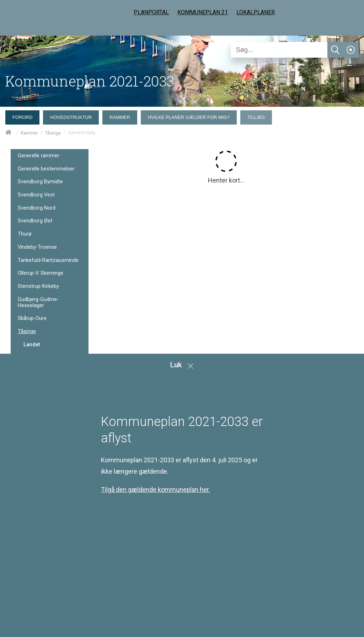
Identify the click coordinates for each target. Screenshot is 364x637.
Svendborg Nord (37, 208)
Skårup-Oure (32, 318)
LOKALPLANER (256, 12)
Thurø (25, 234)
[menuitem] (24, 116)
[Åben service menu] (351, 50)
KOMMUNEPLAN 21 (203, 12)
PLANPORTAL (151, 12)
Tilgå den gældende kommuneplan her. (156, 489)
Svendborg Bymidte (40, 182)
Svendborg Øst (35, 221)
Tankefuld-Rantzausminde (48, 260)
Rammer (29, 133)
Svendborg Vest (36, 195)
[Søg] (279, 50)
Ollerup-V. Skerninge (41, 273)
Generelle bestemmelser (46, 169)
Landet (32, 344)
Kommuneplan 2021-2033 (90, 81)
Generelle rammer (39, 156)
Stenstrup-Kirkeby (38, 286)
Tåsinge (53, 133)
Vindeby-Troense (37, 247)
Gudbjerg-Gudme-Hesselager (38, 302)
